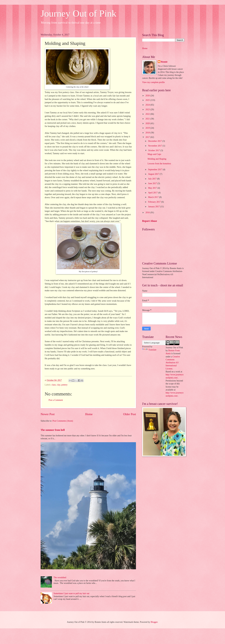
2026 (148, 96)
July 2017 (153, 179)
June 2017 (153, 183)
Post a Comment (56, 400)
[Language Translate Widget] (158, 343)
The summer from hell (53, 430)
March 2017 (154, 197)
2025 (148, 100)
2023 (148, 109)
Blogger (154, 622)
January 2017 (154, 207)
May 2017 (153, 188)
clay (59, 385)
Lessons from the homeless (159, 164)
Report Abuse (150, 221)
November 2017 (155, 146)
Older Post (130, 414)
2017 (148, 137)
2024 (148, 105)
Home (89, 414)
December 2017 (155, 141)
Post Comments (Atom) (63, 421)
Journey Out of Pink (79, 13)
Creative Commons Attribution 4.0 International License (173, 363)
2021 (148, 119)
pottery (64, 385)
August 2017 (154, 174)
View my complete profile (153, 82)
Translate (149, 350)
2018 (148, 133)
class (54, 385)
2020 (148, 123)
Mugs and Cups (154, 154)
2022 (148, 114)
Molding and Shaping (157, 159)
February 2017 (155, 202)
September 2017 (155, 170)
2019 (148, 128)
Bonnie (164, 62)
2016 (148, 213)
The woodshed (60, 577)
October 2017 (154, 150)
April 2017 (153, 193)
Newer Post (48, 414)
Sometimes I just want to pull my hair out (71, 593)
